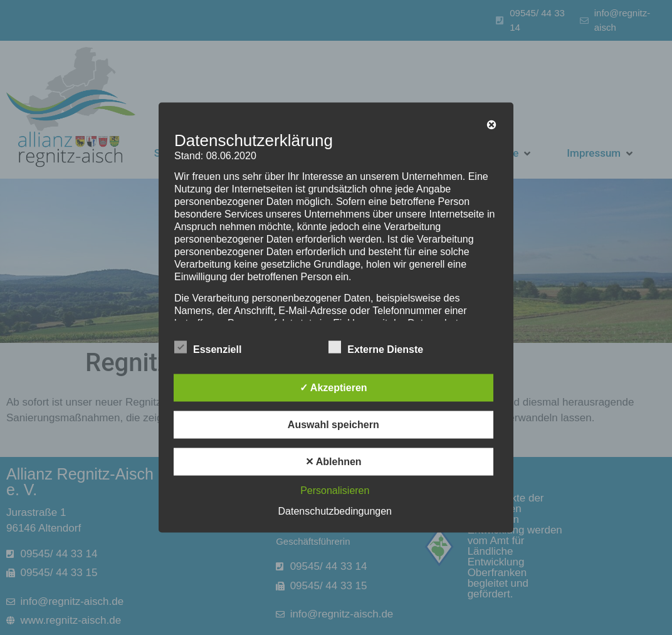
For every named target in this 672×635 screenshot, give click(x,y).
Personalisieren (335, 491)
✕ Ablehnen (333, 462)
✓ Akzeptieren (333, 388)
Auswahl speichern (333, 425)
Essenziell (208, 347)
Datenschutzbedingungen (335, 511)
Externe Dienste (376, 347)
